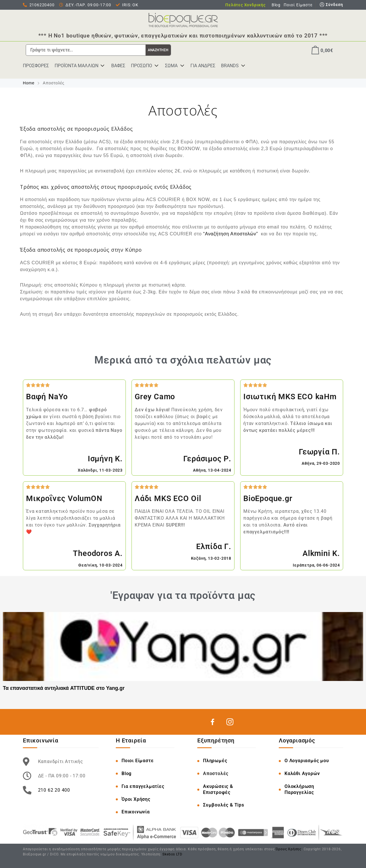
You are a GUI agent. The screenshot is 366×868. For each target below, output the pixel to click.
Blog (276, 5)
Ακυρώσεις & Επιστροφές (218, 789)
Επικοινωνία (136, 812)
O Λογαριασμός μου (307, 760)
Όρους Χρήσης (289, 849)
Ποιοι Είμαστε (138, 760)
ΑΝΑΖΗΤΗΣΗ (158, 50)
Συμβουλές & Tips (224, 805)
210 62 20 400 (54, 790)
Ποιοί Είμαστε (298, 5)
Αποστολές (216, 773)
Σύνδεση (331, 5)
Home (29, 83)
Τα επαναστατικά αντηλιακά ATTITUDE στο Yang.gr (64, 688)
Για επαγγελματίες (143, 786)
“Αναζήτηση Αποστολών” (231, 234)
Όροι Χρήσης (136, 799)
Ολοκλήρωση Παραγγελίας (299, 789)
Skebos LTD (172, 854)
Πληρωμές (215, 760)
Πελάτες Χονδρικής (245, 5)
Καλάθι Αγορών (302, 773)
